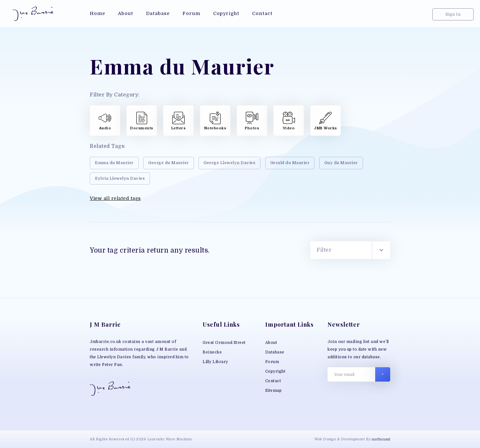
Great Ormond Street (224, 343)
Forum (272, 362)
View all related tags (115, 198)
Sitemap (274, 391)
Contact (273, 381)
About (271, 343)
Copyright (275, 371)
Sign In (453, 14)
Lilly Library (215, 362)
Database (275, 352)
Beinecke (212, 352)
